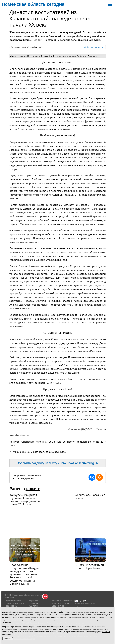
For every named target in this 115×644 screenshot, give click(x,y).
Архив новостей (14, 601)
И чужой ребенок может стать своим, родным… (38, 452)
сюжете (33, 489)
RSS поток (34, 606)
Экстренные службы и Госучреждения (62, 602)
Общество (14, 47)
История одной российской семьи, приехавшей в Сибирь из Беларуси (62, 56)
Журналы (33, 601)
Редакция (33, 603)
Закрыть (8, 639)
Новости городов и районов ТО (15, 604)
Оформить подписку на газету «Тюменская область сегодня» (57, 463)
